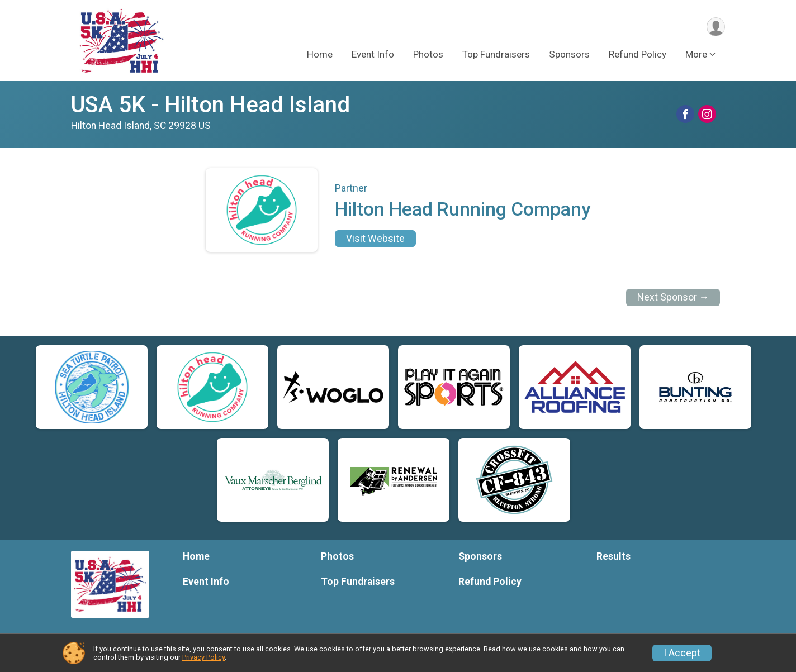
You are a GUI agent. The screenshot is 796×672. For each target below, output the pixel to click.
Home (320, 55)
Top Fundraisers (496, 55)
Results (613, 556)
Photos (428, 55)
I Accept (682, 653)
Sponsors (569, 55)
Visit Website (375, 239)
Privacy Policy (203, 657)
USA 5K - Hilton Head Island (210, 105)
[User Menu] (715, 27)
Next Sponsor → (673, 297)
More (696, 55)
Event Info (373, 55)
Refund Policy (638, 55)
